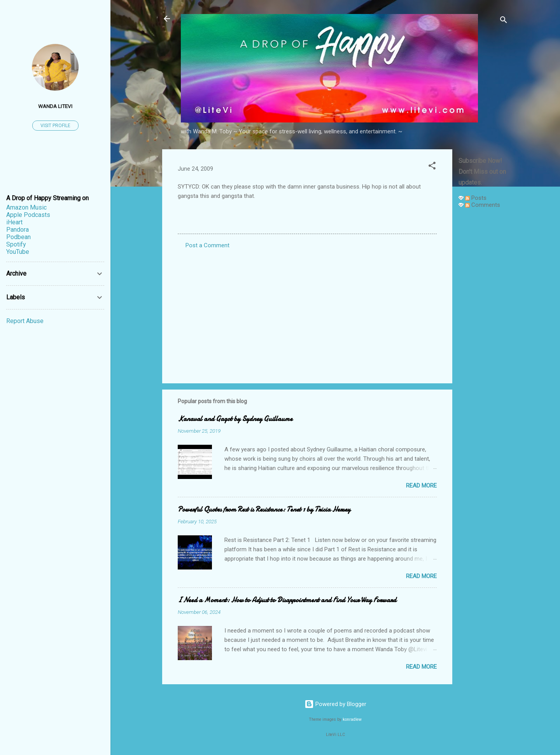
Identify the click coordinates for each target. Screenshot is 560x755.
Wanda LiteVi (55, 106)
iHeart (14, 222)
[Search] (504, 21)
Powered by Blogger (335, 704)
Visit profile (55, 126)
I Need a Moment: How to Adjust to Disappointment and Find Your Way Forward (287, 600)
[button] (432, 167)
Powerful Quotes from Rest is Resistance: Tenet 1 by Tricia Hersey (264, 509)
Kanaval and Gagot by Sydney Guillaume (235, 419)
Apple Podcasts (28, 215)
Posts (476, 198)
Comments (483, 205)
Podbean (18, 237)
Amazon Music (26, 207)
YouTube (18, 252)
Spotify (16, 244)
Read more (421, 486)
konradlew (352, 719)
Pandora (17, 230)
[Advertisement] (483, 331)
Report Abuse (25, 321)
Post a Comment (207, 245)
